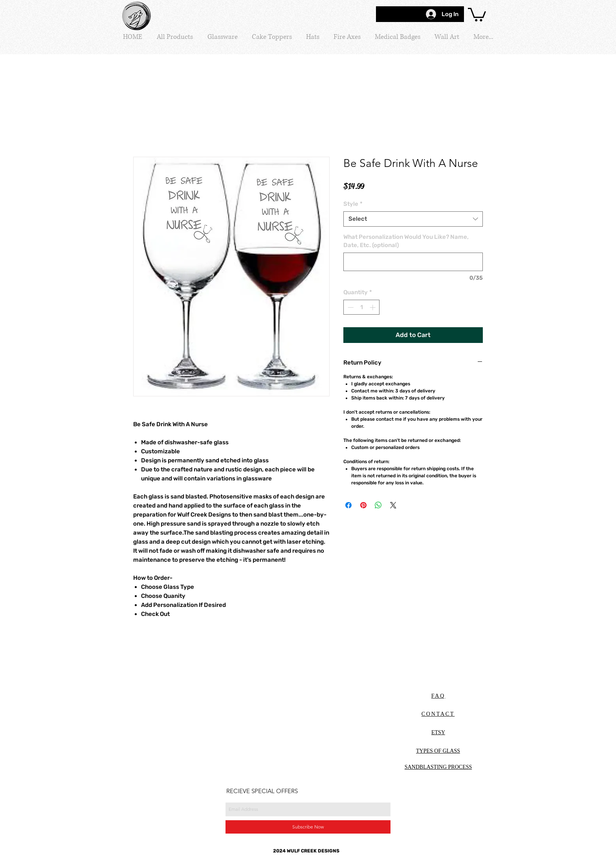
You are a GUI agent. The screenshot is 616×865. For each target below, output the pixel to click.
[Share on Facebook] (348, 505)
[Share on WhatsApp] (378, 505)
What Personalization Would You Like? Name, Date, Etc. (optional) (406, 241)
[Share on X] (393, 505)
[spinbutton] (362, 307)
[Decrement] (350, 307)
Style (353, 204)
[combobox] (413, 219)
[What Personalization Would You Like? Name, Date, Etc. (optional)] (413, 262)
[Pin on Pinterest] (363, 505)
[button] (477, 14)
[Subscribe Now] (308, 827)
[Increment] (373, 307)
